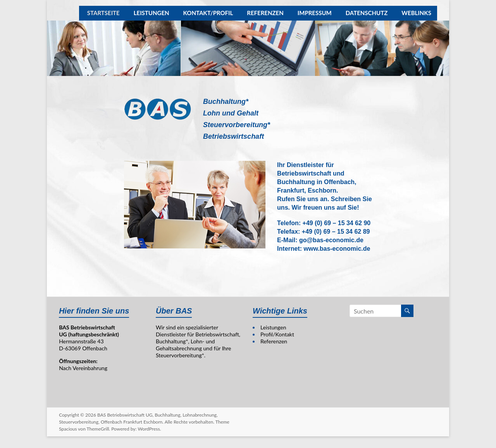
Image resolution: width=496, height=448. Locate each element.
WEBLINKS (416, 13)
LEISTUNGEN (152, 13)
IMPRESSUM (315, 13)
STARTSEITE (103, 13)
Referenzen (274, 341)
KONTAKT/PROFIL (208, 13)
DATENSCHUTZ (367, 13)
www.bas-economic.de (337, 249)
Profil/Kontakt (277, 334)
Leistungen (273, 327)
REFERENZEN (265, 13)
